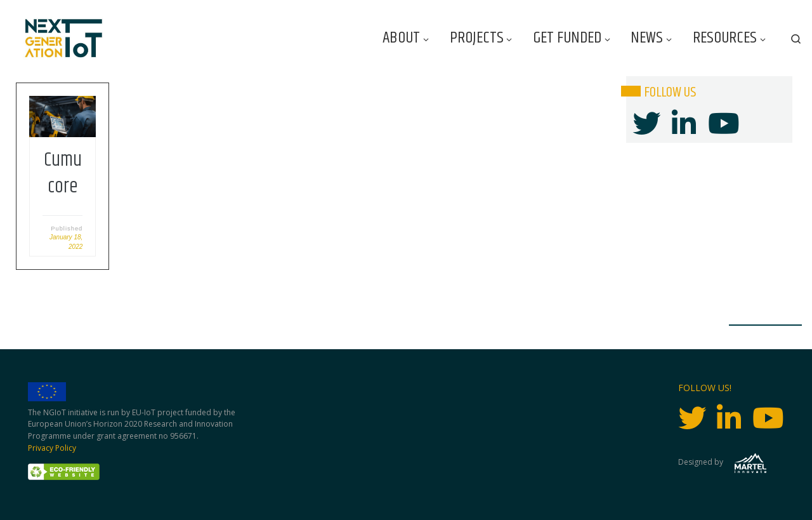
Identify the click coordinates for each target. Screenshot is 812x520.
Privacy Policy (52, 448)
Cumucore (63, 174)
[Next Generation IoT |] (64, 38)
